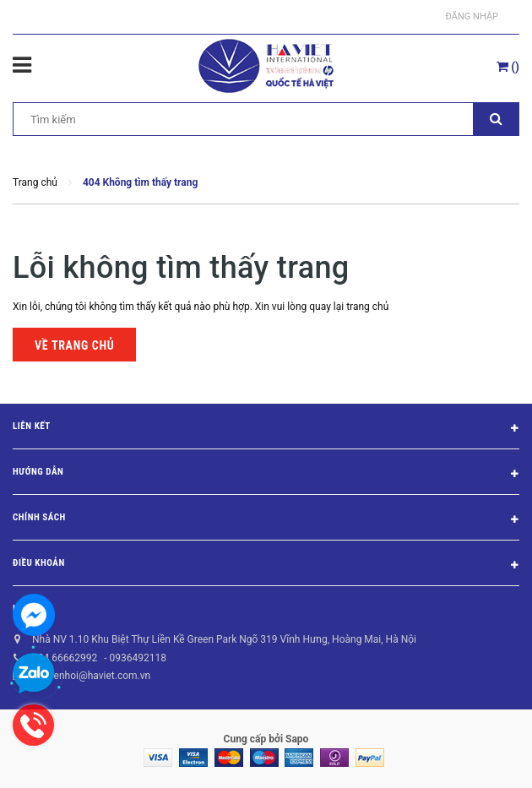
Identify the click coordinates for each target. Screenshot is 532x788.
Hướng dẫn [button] (266, 475)
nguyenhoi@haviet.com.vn (91, 676)
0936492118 (137, 658)
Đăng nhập (472, 16)
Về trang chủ (74, 345)
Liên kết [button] (266, 429)
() (508, 67)
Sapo (297, 739)
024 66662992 (65, 658)
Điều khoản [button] (266, 566)
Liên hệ (29, 609)
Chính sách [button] (266, 520)
